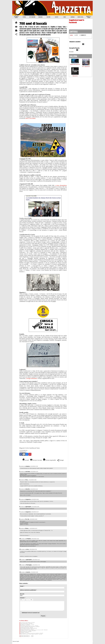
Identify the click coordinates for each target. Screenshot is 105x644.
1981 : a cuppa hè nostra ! (86, 66)
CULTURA (48, 17)
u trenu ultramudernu (61, 185)
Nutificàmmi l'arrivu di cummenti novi (31, 613)
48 (32, 636)
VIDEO (65, 17)
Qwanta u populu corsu (23, 632)
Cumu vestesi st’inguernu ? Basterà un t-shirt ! (27, 626)
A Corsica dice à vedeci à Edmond (25, 623)
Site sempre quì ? (23, 625)
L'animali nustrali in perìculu (24, 627)
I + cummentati (83, 35)
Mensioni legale (16, 641)
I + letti (76, 35)
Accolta (14, 20)
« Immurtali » (22, 632)
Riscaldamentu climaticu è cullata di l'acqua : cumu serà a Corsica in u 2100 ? (31, 630)
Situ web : (22, 594)
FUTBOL (24, 17)
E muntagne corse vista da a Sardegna (26, 631)
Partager (60, 460)
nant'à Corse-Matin (30, 118)
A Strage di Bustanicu (31, 378)
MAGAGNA (40, 17)
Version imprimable (50, 460)
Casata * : (22, 586)
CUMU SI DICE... (81, 17)
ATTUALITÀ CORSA (16, 17)
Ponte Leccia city (75, 76)
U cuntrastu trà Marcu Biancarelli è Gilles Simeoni (27, 627)
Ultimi (71, 35)
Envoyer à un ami (36, 460)
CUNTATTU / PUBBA (89, 17)
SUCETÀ (57, 17)
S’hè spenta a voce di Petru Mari (25, 624)
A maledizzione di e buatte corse (75, 64)
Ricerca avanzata (71, 52)
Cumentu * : (23, 598)
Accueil (26, 460)
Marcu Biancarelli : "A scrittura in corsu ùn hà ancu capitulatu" (29, 633)
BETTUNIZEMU (32, 17)
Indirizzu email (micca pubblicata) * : (29, 590)
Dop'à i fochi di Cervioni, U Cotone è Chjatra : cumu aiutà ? (29, 634)
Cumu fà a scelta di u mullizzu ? (25, 629)
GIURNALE (73, 17)
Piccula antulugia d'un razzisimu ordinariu (26, 628)
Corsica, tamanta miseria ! (24, 623)
